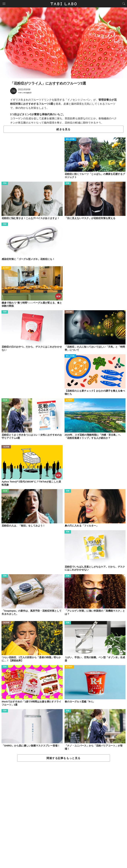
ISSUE (5, 400)
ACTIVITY (6, 268)
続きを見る (63, 129)
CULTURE (69, 312)
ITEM (5, 183)
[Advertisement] (63, 815)
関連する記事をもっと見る (63, 758)
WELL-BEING (70, 139)
